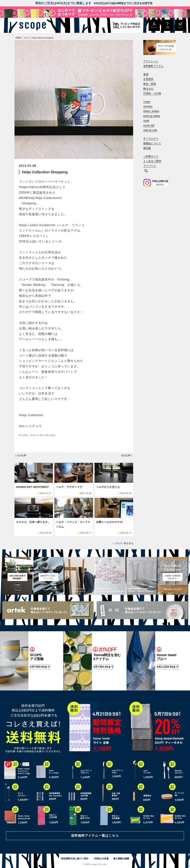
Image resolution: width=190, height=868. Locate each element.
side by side (150, 130)
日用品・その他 (152, 93)
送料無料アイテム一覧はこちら (95, 836)
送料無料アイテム (153, 66)
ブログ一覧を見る (124, 543)
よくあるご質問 (152, 161)
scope (147, 102)
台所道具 (148, 79)
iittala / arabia (151, 111)
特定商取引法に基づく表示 (75, 859)
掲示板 (147, 148)
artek (146, 121)
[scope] (32, 25)
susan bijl (149, 125)
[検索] (146, 171)
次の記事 (22, 455)
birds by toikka (152, 116)
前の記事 (126, 455)
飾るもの (148, 89)
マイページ (150, 166)
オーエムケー (151, 138)
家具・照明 (150, 84)
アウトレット (151, 61)
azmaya (148, 106)
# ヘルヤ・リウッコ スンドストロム (37, 435)
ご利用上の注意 (101, 859)
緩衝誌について (152, 143)
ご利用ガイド (151, 156)
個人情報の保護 (121, 859)
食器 (146, 74)
